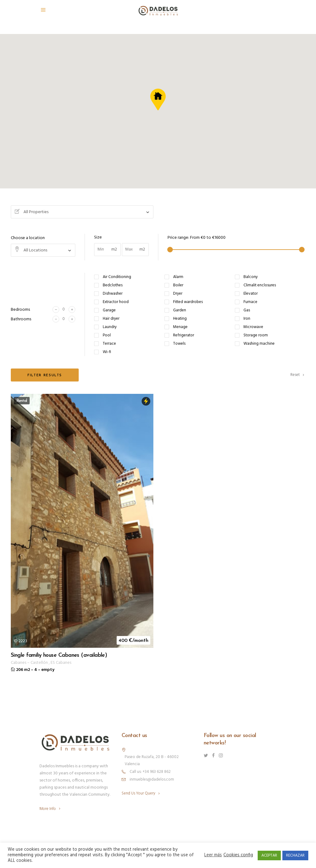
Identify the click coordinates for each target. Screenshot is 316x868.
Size (98, 237)
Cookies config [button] (238, 855)
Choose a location (28, 238)
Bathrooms (21, 319)
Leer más (213, 855)
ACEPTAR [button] (269, 855)
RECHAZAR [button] (295, 855)
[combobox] (82, 212)
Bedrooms (20, 310)
